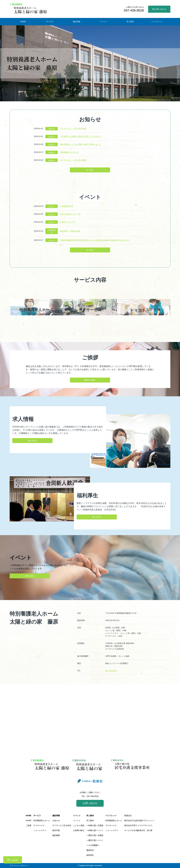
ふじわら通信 (79, 825)
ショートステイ (40, 830)
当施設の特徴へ (90, 380)
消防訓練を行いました (69, 152)
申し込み (13, 860)
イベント (52, 206)
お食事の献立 (52, 231)
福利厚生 (90, 855)
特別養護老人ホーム (42, 820)
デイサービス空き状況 (62, 825)
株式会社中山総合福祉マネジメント (139, 820)
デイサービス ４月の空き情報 (73, 128)
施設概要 (56, 835)
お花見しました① (67, 222)
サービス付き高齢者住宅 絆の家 (138, 830)
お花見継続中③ (66, 206)
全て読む (90, 170)
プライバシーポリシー (19, 865)
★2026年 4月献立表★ (70, 231)
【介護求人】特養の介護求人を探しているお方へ (80, 136)
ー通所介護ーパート (95, 840)
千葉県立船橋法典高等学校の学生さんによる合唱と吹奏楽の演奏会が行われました (95, 240)
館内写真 (56, 830)
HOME (29, 816)
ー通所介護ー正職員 (95, 835)
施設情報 (56, 816)
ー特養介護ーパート (95, 830)
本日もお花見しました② (70, 214)
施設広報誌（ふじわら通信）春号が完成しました (80, 144)
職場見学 (90, 850)
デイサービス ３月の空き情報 (73, 160)
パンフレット (111, 816)
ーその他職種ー (93, 845)
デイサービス (39, 825)
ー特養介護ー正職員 (95, 825)
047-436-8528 (111, 671)
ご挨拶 (29, 825)
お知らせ (52, 129)
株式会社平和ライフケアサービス (138, 825)
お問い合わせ (159, 9)
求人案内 (90, 816)
